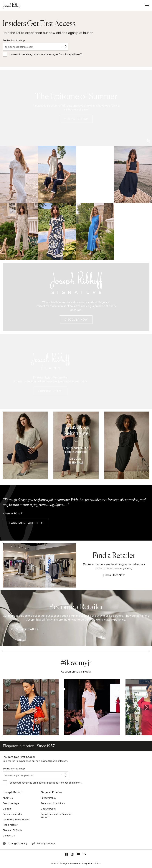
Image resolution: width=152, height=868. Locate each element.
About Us (8, 798)
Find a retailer (10, 825)
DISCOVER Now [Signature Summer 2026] (76, 320)
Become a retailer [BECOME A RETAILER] (23, 629)
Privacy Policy (48, 798)
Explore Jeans (50, 391)
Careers (7, 809)
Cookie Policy (48, 809)
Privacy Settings (46, 843)
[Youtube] (78, 854)
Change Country (18, 843)
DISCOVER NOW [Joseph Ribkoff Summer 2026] (76, 119)
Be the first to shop (14, 40)
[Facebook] (66, 854)
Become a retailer (12, 814)
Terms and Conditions (53, 803)
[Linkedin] (84, 854)
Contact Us (9, 836)
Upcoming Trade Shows (16, 819)
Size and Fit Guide (13, 830)
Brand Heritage (11, 803)
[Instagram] (72, 854)
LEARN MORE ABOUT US (26, 523)
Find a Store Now (114, 575)
